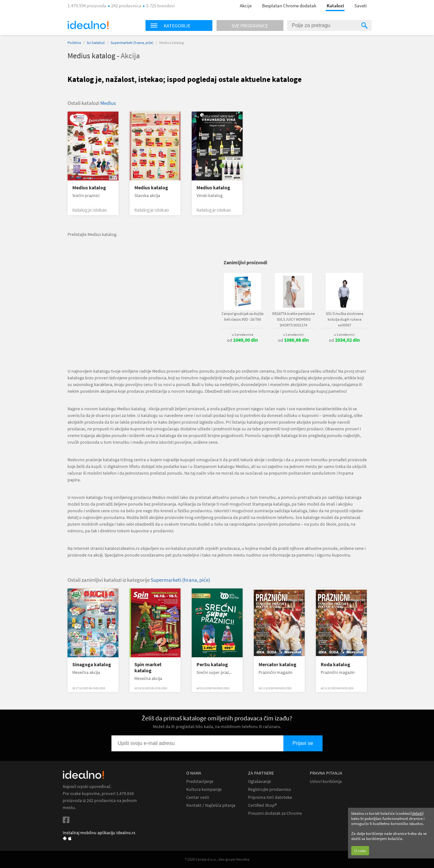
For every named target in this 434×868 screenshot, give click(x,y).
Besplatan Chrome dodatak (289, 6)
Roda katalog (335, 664)
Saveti (361, 6)
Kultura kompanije (204, 789)
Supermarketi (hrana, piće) (132, 43)
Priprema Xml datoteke (270, 797)
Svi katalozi (96, 43)
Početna (74, 43)
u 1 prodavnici (293, 334)
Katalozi (335, 6)
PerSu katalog (212, 664)
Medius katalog (89, 188)
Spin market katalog (148, 667)
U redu (360, 851)
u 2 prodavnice (242, 334)
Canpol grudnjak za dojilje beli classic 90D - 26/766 (243, 316)
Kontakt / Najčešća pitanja (211, 805)
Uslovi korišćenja (326, 781)
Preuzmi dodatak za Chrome (275, 813)
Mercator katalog (277, 664)
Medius (108, 103)
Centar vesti (198, 797)
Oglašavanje (260, 781)
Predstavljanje (200, 781)
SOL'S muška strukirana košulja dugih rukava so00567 (345, 319)
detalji (417, 813)
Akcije (246, 6)
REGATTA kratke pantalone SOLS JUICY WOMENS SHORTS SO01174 (294, 319)
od (242, 340)
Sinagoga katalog (92, 664)
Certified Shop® (262, 805)
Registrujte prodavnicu (270, 789)
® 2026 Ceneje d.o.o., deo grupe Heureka (217, 859)
